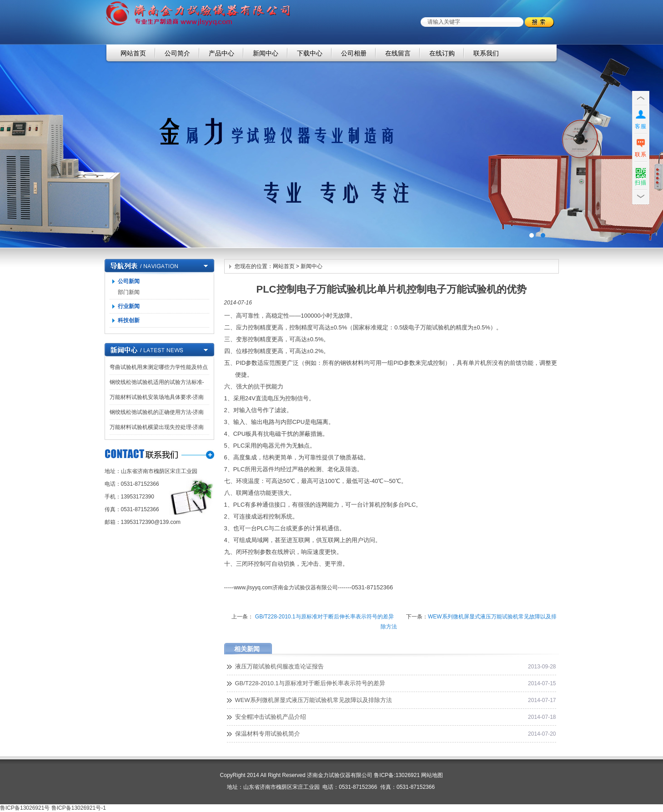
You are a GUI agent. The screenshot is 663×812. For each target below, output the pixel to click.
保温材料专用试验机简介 (268, 734)
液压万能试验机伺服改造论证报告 (279, 666)
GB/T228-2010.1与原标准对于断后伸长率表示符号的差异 (323, 617)
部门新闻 (129, 292)
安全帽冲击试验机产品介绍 (271, 717)
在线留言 (398, 53)
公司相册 (354, 53)
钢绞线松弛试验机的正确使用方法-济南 (157, 412)
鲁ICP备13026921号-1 (79, 808)
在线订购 (442, 53)
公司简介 (177, 53)
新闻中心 (266, 53)
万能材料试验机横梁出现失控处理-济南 (157, 427)
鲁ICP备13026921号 (25, 808)
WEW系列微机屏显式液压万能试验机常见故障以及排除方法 (314, 700)
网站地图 (432, 775)
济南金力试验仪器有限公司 (331, 146)
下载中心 (310, 53)
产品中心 (221, 53)
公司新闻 (129, 281)
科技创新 (129, 320)
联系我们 (486, 53)
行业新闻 (129, 306)
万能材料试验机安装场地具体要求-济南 (157, 397)
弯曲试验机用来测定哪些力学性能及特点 (159, 367)
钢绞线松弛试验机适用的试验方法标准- (157, 382)
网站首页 (133, 53)
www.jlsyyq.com (253, 588)
